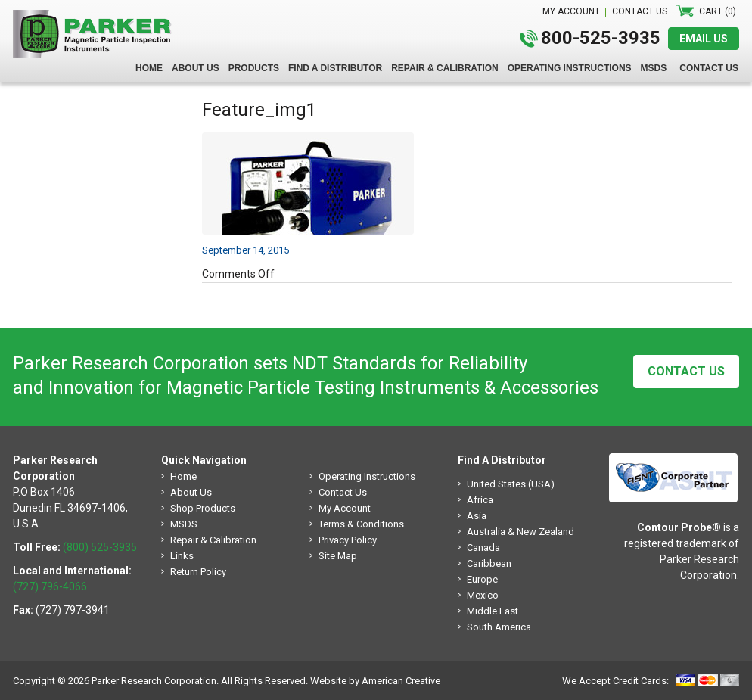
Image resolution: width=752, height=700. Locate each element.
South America (499, 627)
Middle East (493, 611)
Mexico (483, 595)
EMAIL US (704, 39)
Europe (482, 579)
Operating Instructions (367, 476)
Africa (480, 500)
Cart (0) (718, 11)
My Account (345, 508)
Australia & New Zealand (520, 532)
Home (183, 476)
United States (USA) (511, 484)
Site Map (338, 556)
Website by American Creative (375, 681)
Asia (477, 516)
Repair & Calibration (213, 540)
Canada (483, 548)
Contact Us (686, 371)
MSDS (184, 524)
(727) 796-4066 (50, 586)
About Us (191, 492)
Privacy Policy (348, 540)
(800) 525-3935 (100, 547)
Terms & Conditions (361, 524)
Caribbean (489, 563)
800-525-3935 (601, 38)
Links (182, 556)
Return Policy (198, 572)
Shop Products (203, 508)
